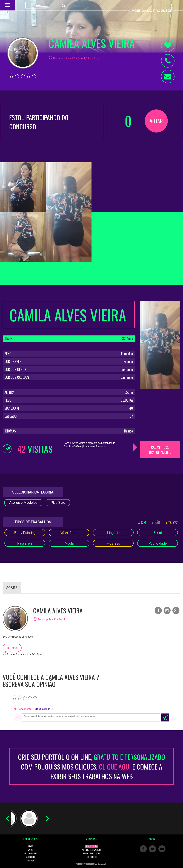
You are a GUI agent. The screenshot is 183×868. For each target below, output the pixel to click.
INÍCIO (31, 846)
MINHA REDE (30, 857)
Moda (69, 543)
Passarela (25, 543)
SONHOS (31, 861)
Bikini (158, 533)
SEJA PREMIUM (91, 846)
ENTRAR (36, 5)
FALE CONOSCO (91, 857)
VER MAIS (12, 648)
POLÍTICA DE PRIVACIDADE (91, 850)
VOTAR (156, 121)
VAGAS (30, 850)
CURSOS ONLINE (31, 853)
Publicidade (158, 543)
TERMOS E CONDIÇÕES (91, 853)
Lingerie (113, 533)
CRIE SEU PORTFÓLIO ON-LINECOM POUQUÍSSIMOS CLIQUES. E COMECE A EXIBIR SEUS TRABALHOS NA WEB (92, 766)
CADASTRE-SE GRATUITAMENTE (160, 450)
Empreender (103, 864)
